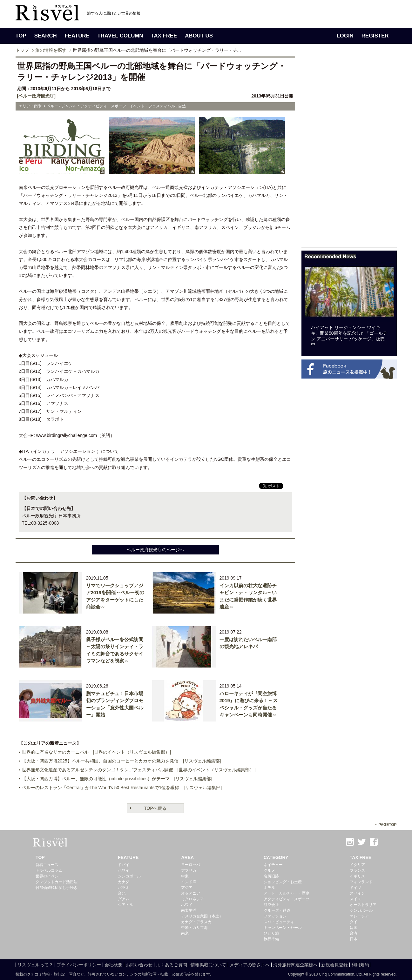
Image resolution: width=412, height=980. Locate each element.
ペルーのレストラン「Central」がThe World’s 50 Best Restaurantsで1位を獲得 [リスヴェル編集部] (122, 788)
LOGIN (345, 36)
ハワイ (124, 870)
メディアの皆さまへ (250, 965)
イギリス (357, 876)
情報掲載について (208, 965)
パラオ (124, 888)
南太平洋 (189, 910)
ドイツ (355, 888)
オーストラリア (363, 905)
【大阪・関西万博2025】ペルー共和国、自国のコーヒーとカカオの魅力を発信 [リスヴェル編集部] (122, 761)
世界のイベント (49, 876)
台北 (122, 893)
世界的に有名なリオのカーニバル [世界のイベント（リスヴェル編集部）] (97, 752)
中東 (185, 876)
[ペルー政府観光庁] (36, 96)
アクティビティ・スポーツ (287, 899)
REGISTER (375, 36)
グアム (124, 899)
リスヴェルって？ (35, 965)
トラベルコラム (49, 870)
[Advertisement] (349, 152)
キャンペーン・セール (283, 928)
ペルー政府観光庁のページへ (155, 550)
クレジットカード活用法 (57, 882)
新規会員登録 (334, 965)
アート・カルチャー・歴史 (287, 893)
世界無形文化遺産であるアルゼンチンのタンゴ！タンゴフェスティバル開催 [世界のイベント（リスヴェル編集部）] (139, 770)
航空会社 (271, 905)
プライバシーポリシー (79, 965)
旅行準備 (271, 939)
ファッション (275, 916)
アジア (187, 888)
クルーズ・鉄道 (277, 910)
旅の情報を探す (51, 50)
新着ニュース (47, 865)
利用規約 (360, 965)
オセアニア (191, 893)
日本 (354, 939)
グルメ (269, 870)
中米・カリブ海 (194, 928)
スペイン (357, 893)
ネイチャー (273, 865)
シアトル (125, 905)
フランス (357, 870)
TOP (21, 36)
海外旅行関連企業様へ (295, 965)
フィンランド (361, 882)
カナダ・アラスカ (196, 922)
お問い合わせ (139, 965)
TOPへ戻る (155, 808)
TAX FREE (164, 36)
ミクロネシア (192, 899)
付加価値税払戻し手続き (57, 888)
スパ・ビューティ (279, 922)
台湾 (354, 933)
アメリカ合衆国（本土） (202, 916)
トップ (22, 50)
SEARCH (46, 36)
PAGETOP (387, 825)
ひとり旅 (271, 933)
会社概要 (113, 965)
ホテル (269, 888)
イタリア (357, 865)
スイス (355, 899)
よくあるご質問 (172, 965)
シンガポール (129, 876)
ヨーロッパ (191, 865)
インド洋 (189, 882)
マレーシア (359, 916)
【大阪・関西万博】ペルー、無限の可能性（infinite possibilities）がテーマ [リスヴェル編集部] (117, 779)
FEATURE (77, 36)
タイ (354, 922)
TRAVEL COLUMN (120, 36)
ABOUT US (199, 36)
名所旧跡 (271, 876)
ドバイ (124, 865)
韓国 (354, 928)
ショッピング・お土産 (283, 882)
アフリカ (189, 870)
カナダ (124, 882)
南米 (185, 933)
